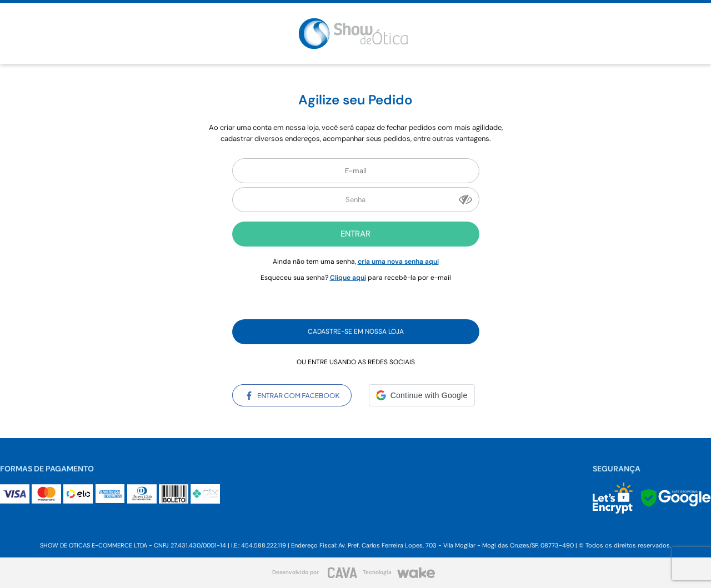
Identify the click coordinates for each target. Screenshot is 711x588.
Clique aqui (348, 278)
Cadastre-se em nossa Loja (356, 331)
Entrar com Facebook (292, 395)
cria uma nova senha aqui (398, 262)
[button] (422, 395)
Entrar (355, 234)
